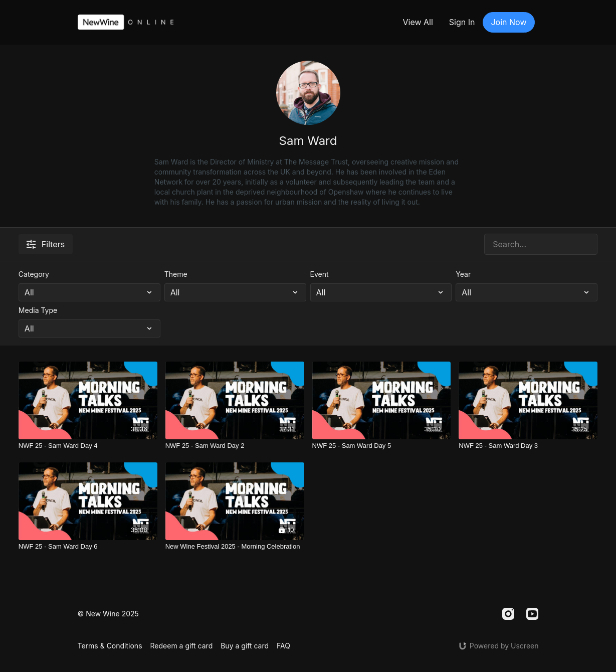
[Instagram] (508, 614)
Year (463, 274)
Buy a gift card (245, 646)
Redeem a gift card (182, 646)
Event (320, 274)
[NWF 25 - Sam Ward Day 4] (88, 446)
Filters (46, 244)
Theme (176, 274)
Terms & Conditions (110, 646)
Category (34, 274)
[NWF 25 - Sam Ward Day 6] (88, 547)
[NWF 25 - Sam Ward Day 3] (528, 446)
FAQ (283, 646)
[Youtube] (532, 614)
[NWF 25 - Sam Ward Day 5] (382, 446)
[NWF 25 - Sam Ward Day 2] (235, 446)
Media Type (38, 310)
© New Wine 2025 (108, 614)
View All (418, 22)
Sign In (462, 22)
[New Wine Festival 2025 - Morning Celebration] (235, 547)
